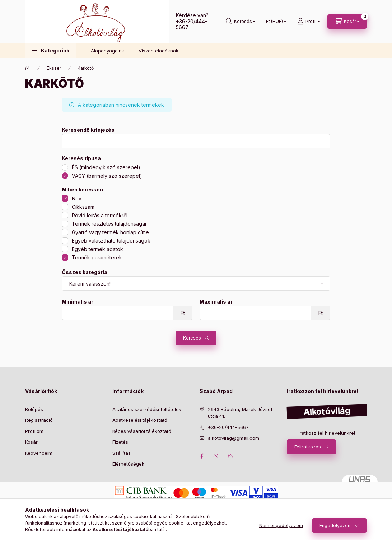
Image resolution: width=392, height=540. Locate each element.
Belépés (34, 409)
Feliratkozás (308, 447)
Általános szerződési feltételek (147, 409)
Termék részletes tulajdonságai (109, 224)
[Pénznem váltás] (274, 22)
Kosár (31, 442)
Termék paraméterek (97, 257)
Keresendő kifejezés (88, 130)
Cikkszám (83, 207)
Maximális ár (216, 302)
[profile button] (309, 22)
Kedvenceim (39, 453)
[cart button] (347, 22)
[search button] (241, 22)
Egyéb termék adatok (97, 249)
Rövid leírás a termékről (100, 215)
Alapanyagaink (108, 51)
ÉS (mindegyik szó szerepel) (106, 167)
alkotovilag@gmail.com (234, 438)
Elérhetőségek (128, 464)
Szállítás (122, 453)
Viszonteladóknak (158, 51)
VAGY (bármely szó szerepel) (107, 176)
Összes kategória (85, 272)
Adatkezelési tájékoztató (140, 420)
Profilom (34, 431)
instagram (216, 456)
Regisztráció (39, 420)
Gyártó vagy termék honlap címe (110, 232)
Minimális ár (78, 302)
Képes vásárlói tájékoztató (142, 431)
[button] (51, 50)
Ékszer (54, 68)
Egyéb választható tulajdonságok (111, 241)
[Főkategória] (28, 68)
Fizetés (120, 442)
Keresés (192, 338)
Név (77, 199)
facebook (202, 456)
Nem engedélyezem (281, 525)
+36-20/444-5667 (192, 24)
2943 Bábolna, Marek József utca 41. (240, 413)
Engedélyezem (336, 525)
